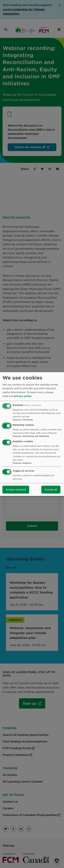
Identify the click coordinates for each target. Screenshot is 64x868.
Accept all (51, 490)
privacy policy (23, 396)
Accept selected (16, 490)
